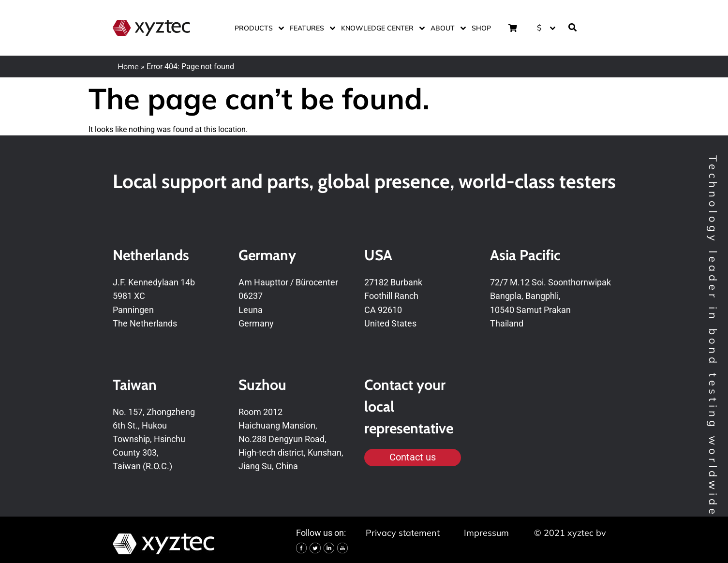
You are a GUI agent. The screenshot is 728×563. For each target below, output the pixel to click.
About (446, 28)
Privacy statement (403, 533)
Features (311, 28)
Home (128, 66)
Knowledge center (381, 28)
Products (257, 28)
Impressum (486, 533)
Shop (481, 28)
